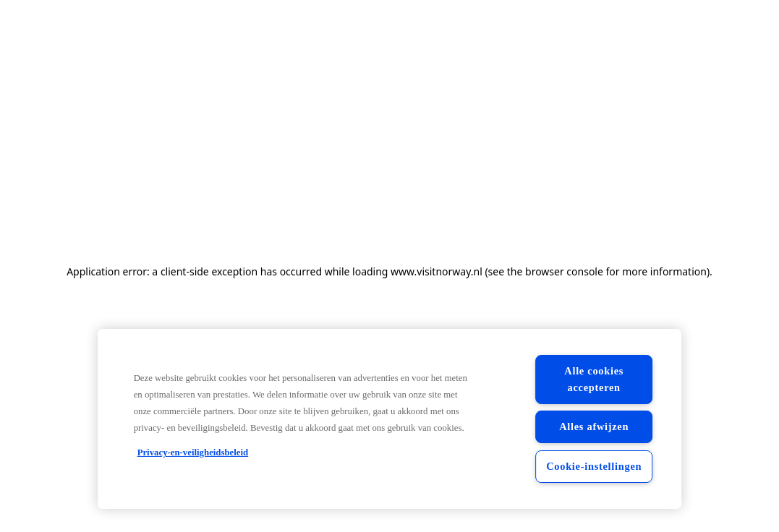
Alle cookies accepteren (594, 379)
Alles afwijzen (594, 426)
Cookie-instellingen (594, 466)
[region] (390, 419)
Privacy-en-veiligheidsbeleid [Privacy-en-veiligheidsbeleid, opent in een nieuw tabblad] (193, 452)
